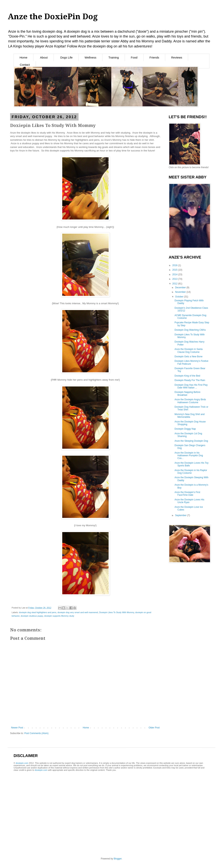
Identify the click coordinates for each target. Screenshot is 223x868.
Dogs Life (66, 57)
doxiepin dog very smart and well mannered (78, 612)
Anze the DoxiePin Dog (53, 17)
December (181, 288)
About (44, 57)
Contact (25, 65)
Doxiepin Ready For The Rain (190, 380)
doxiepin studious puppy (32, 616)
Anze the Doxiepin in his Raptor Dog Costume (191, 472)
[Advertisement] (59, 778)
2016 (175, 265)
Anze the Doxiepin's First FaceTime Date (187, 494)
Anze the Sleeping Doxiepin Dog (191, 441)
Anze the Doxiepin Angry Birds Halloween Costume (190, 401)
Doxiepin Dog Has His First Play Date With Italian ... (191, 386)
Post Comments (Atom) (36, 733)
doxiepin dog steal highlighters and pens (38, 612)
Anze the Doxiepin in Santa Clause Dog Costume (189, 351)
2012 (175, 284)
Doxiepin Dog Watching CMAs (190, 330)
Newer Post (17, 728)
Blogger (118, 859)
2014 (175, 274)
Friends (154, 57)
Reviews (177, 57)
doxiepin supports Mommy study (59, 616)
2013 (175, 279)
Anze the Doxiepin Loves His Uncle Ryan (189, 501)
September (181, 515)
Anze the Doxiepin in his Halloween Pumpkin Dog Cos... (189, 456)
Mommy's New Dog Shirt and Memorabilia (190, 416)
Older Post (154, 728)
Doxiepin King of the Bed (187, 376)
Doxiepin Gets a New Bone (188, 357)
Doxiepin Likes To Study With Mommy (117, 612)
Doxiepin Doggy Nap (185, 429)
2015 (175, 270)
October (180, 297)
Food (134, 57)
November (181, 292)
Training (114, 57)
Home (23, 57)
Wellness (90, 57)
